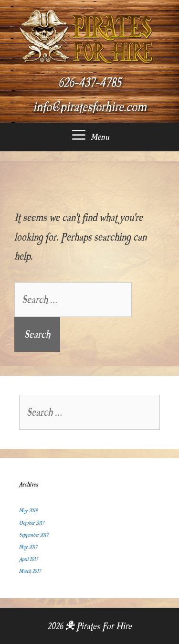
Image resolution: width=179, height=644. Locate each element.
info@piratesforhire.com (90, 107)
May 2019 (28, 511)
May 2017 (28, 547)
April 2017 (28, 559)
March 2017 (30, 571)
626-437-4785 (90, 83)
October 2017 (32, 523)
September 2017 (34, 535)
